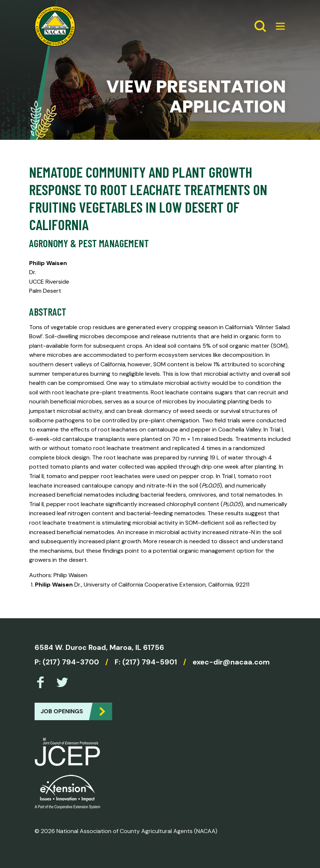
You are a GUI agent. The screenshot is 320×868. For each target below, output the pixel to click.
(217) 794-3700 (71, 662)
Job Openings (62, 711)
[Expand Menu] (277, 26)
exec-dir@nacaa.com (231, 662)
